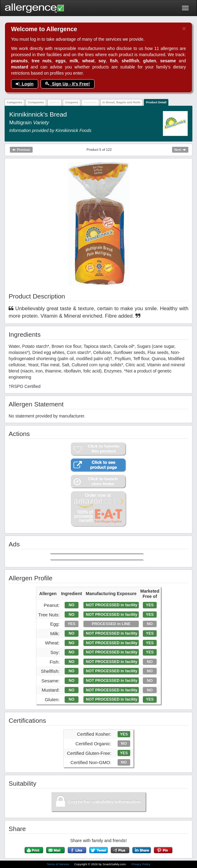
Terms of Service (58, 864)
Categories (15, 102)
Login (25, 84)
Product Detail (156, 102)
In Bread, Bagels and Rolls (122, 102)
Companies (36, 102)
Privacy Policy (141, 864)
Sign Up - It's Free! (68, 84)
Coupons (71, 102)
